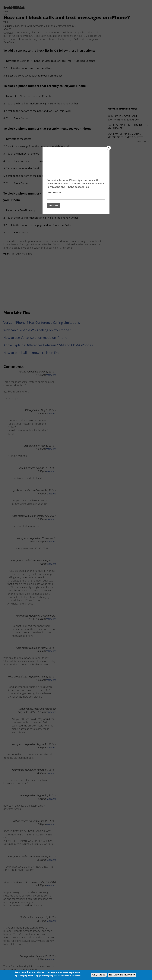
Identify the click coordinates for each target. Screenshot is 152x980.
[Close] (109, 148)
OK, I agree (99, 975)
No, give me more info (122, 975)
